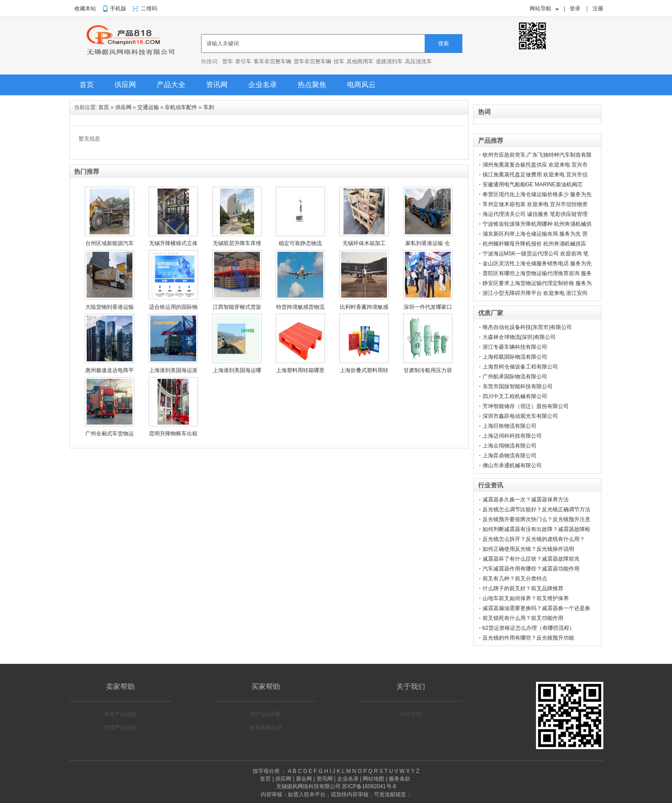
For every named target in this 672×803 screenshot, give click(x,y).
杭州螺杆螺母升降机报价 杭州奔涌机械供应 (534, 244)
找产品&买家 (266, 714)
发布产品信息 (120, 714)
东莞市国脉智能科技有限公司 (518, 386)
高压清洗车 (418, 61)
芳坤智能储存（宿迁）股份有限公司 (526, 406)
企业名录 (263, 85)
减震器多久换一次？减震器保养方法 (526, 500)
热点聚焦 (312, 85)
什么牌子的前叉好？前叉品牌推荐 (523, 588)
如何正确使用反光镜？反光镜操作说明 (528, 549)
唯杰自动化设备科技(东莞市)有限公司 (527, 327)
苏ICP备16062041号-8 (369, 786)
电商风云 (361, 85)
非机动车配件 (181, 107)
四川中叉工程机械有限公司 (515, 396)
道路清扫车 (389, 61)
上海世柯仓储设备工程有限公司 (520, 367)
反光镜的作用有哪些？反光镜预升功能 (528, 638)
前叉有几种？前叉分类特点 (515, 579)
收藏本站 (85, 9)
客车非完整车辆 (272, 61)
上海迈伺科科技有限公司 (512, 436)
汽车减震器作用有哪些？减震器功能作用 (531, 569)
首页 (87, 85)
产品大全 (171, 85)
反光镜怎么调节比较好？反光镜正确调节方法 (536, 509)
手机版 (118, 9)
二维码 (149, 9)
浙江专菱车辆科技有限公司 (515, 347)
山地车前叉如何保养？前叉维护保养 (526, 598)
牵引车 (243, 61)
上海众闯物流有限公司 (509, 446)
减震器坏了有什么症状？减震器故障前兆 (531, 559)
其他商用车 (360, 61)
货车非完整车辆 (312, 61)
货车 (228, 61)
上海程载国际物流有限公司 (515, 357)
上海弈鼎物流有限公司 (509, 456)
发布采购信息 (266, 728)
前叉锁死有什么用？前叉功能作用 (523, 618)
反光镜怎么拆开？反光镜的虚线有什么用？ (534, 539)
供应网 (125, 85)
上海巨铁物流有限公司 (509, 426)
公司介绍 (411, 714)
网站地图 (373, 779)
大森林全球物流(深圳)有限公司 (519, 337)
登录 (575, 9)
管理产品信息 (120, 728)
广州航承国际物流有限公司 (515, 377)
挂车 (339, 61)
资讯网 (217, 85)
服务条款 (400, 779)
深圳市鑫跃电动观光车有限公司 (520, 416)
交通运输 (148, 107)
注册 (598, 9)
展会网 (304, 779)
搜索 (444, 44)
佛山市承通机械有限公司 (512, 465)
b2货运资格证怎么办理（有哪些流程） (529, 628)
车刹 (209, 107)
